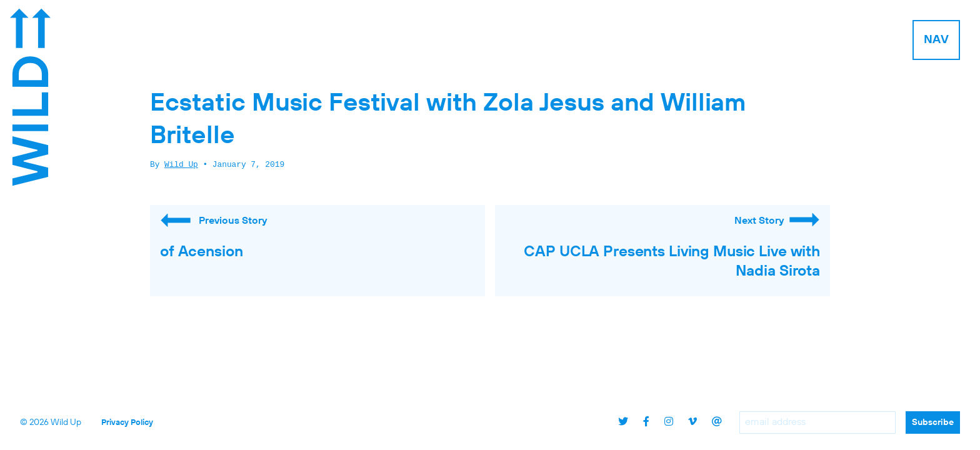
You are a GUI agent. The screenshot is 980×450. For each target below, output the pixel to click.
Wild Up (181, 165)
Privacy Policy (127, 423)
